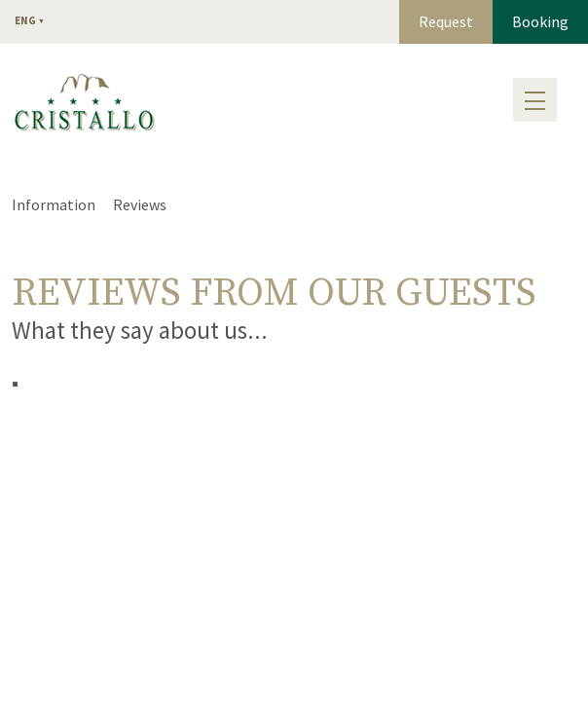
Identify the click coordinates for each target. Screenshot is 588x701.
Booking (540, 21)
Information (54, 204)
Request (446, 21)
